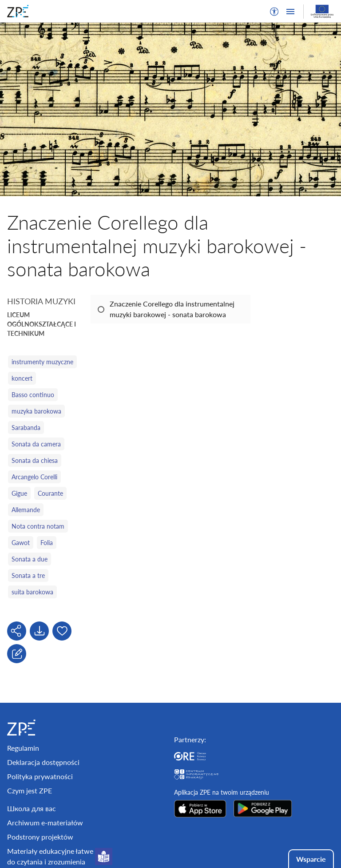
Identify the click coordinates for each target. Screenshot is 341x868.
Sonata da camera (36, 444)
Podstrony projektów (40, 837)
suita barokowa (32, 592)
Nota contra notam (38, 526)
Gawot (21, 543)
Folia (47, 543)
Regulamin (23, 748)
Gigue (19, 493)
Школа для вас (32, 808)
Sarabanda (26, 428)
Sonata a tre (28, 575)
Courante (50, 493)
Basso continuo (33, 395)
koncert (22, 378)
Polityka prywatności (40, 776)
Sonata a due (30, 559)
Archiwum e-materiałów (45, 822)
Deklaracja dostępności (43, 762)
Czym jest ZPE (30, 790)
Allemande (26, 510)
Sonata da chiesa (35, 460)
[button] (274, 12)
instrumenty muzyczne (42, 362)
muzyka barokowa (36, 411)
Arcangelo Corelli (34, 477)
